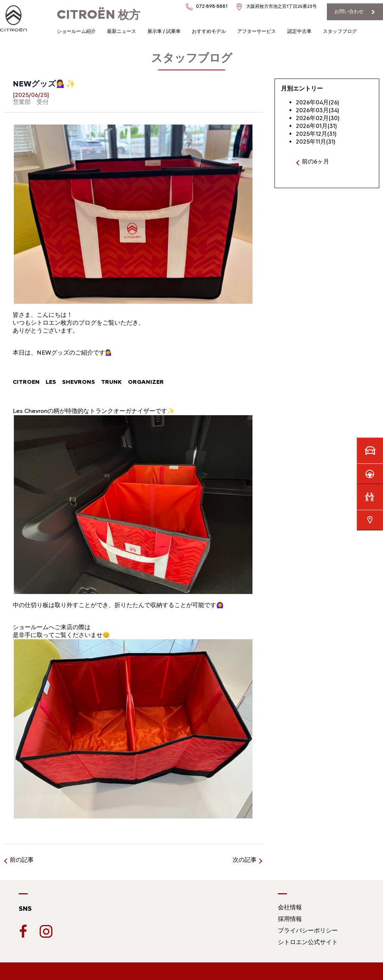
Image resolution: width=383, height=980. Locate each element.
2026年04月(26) (318, 102)
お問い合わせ (349, 11)
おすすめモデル (209, 31)
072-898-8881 (212, 6)
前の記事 (22, 860)
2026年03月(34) (318, 110)
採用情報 (290, 919)
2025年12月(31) (316, 134)
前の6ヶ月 (315, 161)
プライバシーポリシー (308, 930)
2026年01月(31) (316, 126)
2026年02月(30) (318, 118)
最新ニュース (122, 31)
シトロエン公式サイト (308, 942)
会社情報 (290, 907)
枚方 (99, 15)
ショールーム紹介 (76, 31)
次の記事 (245, 860)
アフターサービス (257, 31)
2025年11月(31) (316, 142)
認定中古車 (299, 31)
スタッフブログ (340, 31)
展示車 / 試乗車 (164, 31)
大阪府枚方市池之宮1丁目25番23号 (281, 6)
